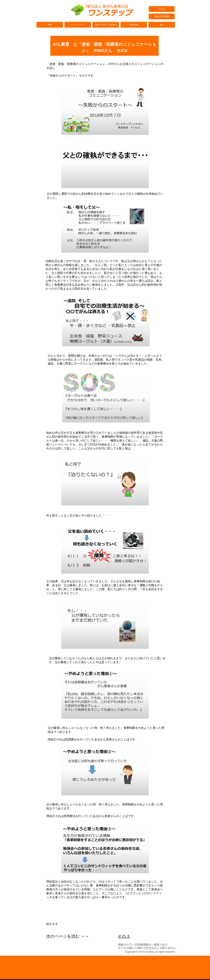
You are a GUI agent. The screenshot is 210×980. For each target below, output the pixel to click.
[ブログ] (162, 9)
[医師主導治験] (162, 16)
